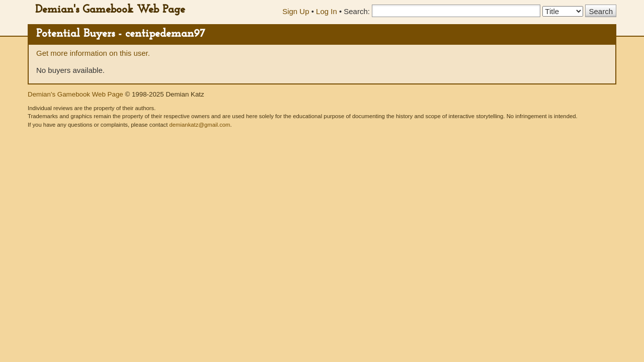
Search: (357, 11)
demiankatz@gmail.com (199, 125)
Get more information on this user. (93, 53)
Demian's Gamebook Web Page (110, 10)
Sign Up (296, 11)
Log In (327, 11)
